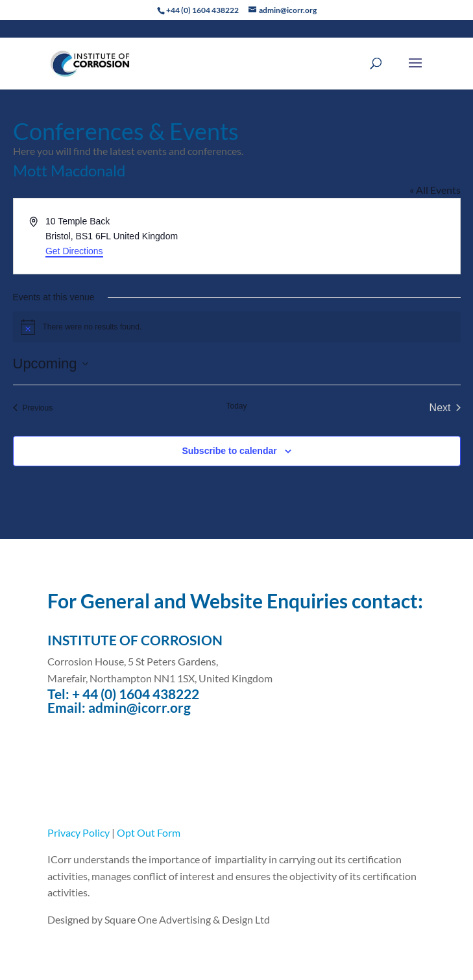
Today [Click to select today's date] (236, 406)
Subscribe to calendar (229, 451)
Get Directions (74, 251)
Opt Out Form (149, 832)
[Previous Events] (33, 408)
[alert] (237, 327)
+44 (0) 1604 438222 (202, 10)
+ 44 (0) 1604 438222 (136, 694)
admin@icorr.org (139, 707)
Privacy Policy (79, 832)
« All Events (435, 190)
